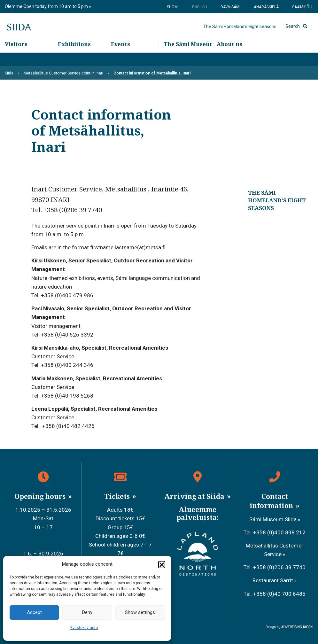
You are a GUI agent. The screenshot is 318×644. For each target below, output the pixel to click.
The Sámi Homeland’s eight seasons (240, 34)
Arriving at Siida (195, 496)
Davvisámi (230, 7)
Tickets (118, 496)
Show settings (140, 612)
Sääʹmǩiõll (303, 7)
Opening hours (41, 496)
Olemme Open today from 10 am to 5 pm (47, 6)
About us (229, 58)
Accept (34, 612)
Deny (87, 612)
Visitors (16, 58)
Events (120, 58)
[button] (162, 564)
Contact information (272, 501)
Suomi (173, 7)
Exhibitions (74, 58)
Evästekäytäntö (84, 628)
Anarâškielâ (266, 7)
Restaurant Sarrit (273, 580)
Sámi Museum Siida (273, 519)
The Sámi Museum (188, 58)
